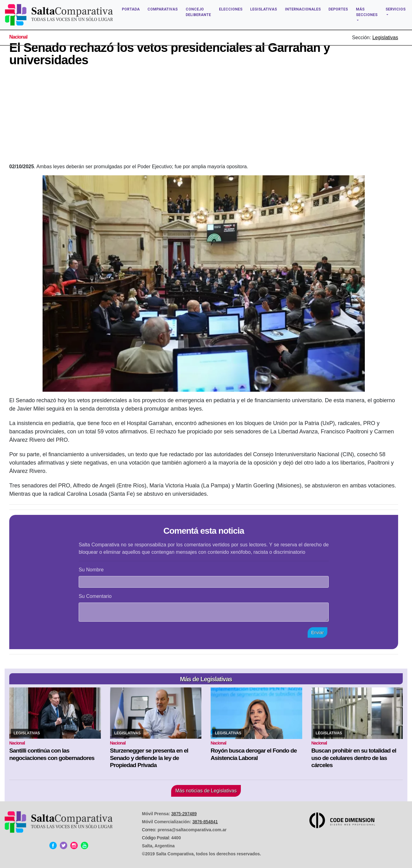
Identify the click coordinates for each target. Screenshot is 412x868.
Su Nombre (91, 570)
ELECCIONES (231, 9)
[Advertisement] (204, 117)
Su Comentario (95, 596)
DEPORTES (338, 9)
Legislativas (385, 38)
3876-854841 (205, 822)
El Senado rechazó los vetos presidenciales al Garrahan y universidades (170, 54)
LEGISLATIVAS (264, 9)
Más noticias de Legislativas (206, 791)
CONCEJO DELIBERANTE (198, 12)
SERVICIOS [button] (396, 9)
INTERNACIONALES (303, 9)
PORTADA (131, 9)
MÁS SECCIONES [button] (367, 12)
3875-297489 (184, 814)
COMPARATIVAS (163, 9)
